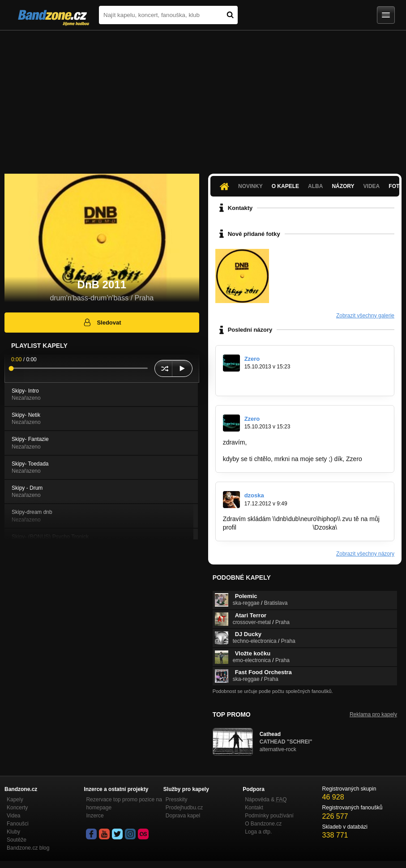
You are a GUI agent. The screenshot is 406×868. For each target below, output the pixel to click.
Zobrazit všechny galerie (365, 316)
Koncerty (17, 808)
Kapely (15, 800)
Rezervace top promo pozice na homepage (124, 804)
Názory (343, 186)
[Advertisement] (203, 98)
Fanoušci (18, 824)
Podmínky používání (269, 816)
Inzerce (95, 816)
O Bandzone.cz (263, 824)
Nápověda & (266, 800)
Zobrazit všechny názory (365, 554)
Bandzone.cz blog (28, 848)
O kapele (285, 186)
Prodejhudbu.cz (184, 808)
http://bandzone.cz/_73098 (260, 382)
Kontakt (254, 808)
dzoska (254, 495)
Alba (315, 186)
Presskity (177, 800)
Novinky (250, 186)
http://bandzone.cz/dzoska (275, 527)
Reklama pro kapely (373, 714)
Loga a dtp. (258, 832)
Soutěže (17, 840)
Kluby (13, 832)
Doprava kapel (183, 816)
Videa (372, 186)
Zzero (252, 359)
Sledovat (102, 322)
